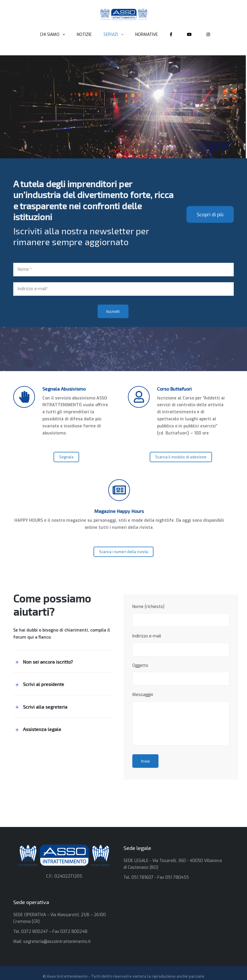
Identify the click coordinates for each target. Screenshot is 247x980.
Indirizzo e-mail (181, 645)
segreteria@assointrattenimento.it (57, 942)
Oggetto (181, 674)
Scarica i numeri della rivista (123, 559)
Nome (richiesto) (181, 615)
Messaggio (181, 719)
